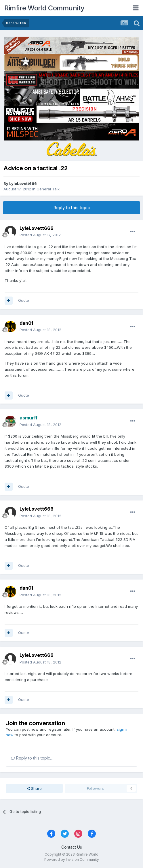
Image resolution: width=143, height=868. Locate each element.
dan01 (26, 323)
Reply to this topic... (32, 758)
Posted (40, 235)
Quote (24, 300)
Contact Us (72, 847)
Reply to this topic (72, 208)
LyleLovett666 (23, 183)
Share (34, 788)
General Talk (48, 189)
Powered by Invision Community (72, 859)
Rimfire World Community (44, 8)
